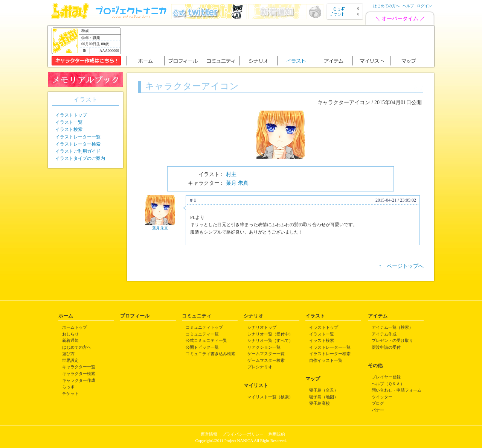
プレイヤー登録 (386, 377)
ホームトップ (75, 327)
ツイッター (382, 397)
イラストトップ (71, 115)
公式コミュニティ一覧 (206, 340)
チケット (70, 393)
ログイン (424, 6)
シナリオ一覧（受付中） (270, 334)
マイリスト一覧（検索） (270, 397)
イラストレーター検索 (78, 144)
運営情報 (209, 434)
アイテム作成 (384, 334)
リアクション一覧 (264, 347)
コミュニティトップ (204, 327)
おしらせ (70, 334)
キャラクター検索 (79, 374)
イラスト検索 (69, 129)
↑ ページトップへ (401, 266)
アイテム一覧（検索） (392, 327)
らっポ (68, 387)
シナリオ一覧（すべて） (270, 340)
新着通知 (70, 340)
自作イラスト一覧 (326, 360)
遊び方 (68, 354)
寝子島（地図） (324, 397)
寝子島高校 (320, 403)
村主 (231, 174)
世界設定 (70, 360)
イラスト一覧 (69, 122)
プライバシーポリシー (243, 434)
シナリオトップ (262, 327)
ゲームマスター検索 (266, 360)
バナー (378, 410)
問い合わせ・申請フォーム (397, 390)
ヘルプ (408, 6)
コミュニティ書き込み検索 (210, 354)
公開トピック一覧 (202, 347)
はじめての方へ (386, 6)
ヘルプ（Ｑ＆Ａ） (388, 384)
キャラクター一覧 (79, 367)
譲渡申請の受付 (386, 347)
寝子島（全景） (324, 390)
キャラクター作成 (79, 380)
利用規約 (277, 434)
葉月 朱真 (237, 183)
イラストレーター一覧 (78, 137)
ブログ (378, 403)
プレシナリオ (260, 367)
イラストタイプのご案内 (80, 158)
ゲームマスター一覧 (266, 354)
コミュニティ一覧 (202, 334)
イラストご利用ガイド (78, 151)
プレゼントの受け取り (392, 340)
